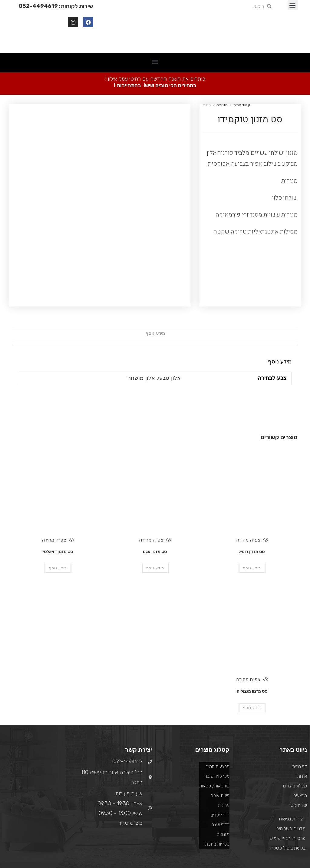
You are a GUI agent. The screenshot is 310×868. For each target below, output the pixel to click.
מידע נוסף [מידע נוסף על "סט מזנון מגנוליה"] (252, 659)
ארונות (224, 757)
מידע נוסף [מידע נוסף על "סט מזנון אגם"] (155, 520)
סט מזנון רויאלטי (58, 503)
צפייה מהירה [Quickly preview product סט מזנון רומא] (252, 491)
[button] (293, 5)
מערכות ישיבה (217, 728)
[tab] (155, 285)
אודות (302, 728)
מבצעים (300, 747)
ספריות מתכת (217, 796)
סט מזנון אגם (155, 503)
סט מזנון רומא (252, 503)
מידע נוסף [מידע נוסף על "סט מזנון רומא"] (252, 520)
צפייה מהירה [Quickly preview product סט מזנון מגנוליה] (252, 631)
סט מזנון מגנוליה (252, 643)
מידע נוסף (155, 285)
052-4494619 (38, 6)
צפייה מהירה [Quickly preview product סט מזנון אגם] (155, 491)
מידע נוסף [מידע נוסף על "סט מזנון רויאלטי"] (58, 520)
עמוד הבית (242, 105)
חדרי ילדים (220, 767)
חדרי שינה (220, 776)
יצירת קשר (298, 757)
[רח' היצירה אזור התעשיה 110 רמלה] (39, 728)
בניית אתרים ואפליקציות (70, 840)
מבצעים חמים (218, 718)
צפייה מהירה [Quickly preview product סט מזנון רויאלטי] (58, 491)
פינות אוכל (220, 747)
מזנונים (222, 105)
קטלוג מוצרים (295, 737)
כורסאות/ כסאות (214, 737)
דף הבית (300, 718)
